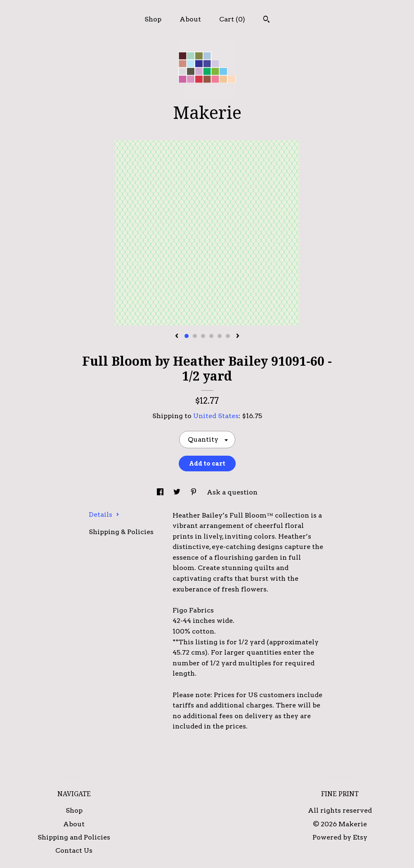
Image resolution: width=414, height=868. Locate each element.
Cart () (232, 19)
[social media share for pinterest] (194, 492)
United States (216, 416)
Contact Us (74, 850)
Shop (153, 19)
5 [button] (220, 336)
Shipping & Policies (121, 532)
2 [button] (195, 336)
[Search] (266, 20)
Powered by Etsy (340, 837)
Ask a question (232, 492)
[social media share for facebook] (161, 492)
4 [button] (211, 336)
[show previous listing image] (177, 336)
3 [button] (203, 336)
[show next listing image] (238, 336)
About (190, 19)
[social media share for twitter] (178, 492)
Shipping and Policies (74, 837)
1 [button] (187, 336)
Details (104, 514)
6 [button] (228, 336)
